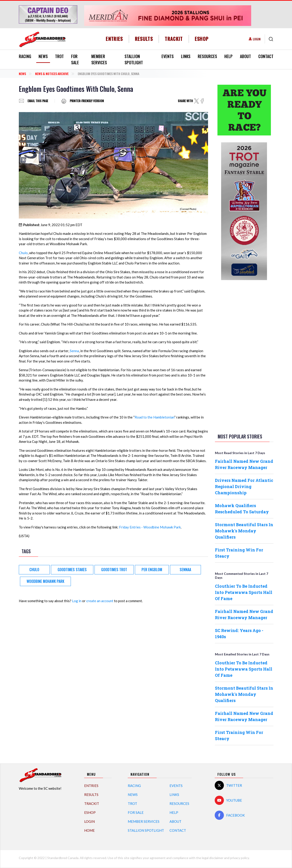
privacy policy (239, 858)
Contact (266, 56)
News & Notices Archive (52, 74)
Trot (59, 56)
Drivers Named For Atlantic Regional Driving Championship (244, 486)
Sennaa (185, 570)
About (245, 56)
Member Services (99, 59)
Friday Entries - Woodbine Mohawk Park (150, 527)
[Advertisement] (244, 356)
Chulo (23, 253)
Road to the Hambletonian (154, 417)
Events (168, 56)
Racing (25, 56)
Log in (77, 601)
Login (257, 39)
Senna (74, 351)
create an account (100, 601)
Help (228, 56)
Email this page (38, 101)
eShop (202, 39)
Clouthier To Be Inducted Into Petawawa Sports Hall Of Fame (244, 592)
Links (186, 56)
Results (144, 39)
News (43, 56)
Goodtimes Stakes (72, 570)
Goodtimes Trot (114, 570)
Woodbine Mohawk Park (45, 581)
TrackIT (174, 39)
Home (89, 830)
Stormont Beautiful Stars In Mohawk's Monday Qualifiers (244, 531)
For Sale (75, 59)
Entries (114, 39)
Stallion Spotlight (134, 59)
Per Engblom (152, 570)
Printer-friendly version (87, 101)
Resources (207, 56)
